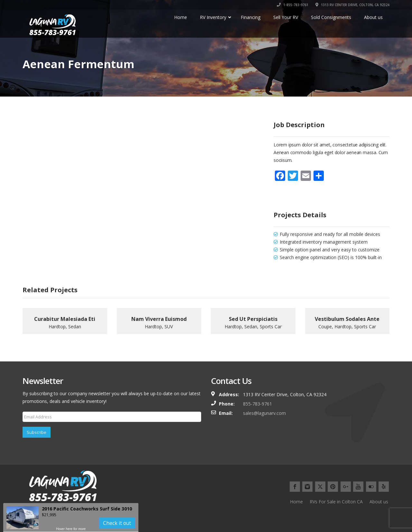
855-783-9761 (257, 404)
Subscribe (37, 432)
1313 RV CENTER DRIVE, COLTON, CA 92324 (352, 5)
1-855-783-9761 (293, 5)
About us (379, 502)
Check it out (117, 523)
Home (296, 502)
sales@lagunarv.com (264, 413)
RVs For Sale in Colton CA (336, 502)
